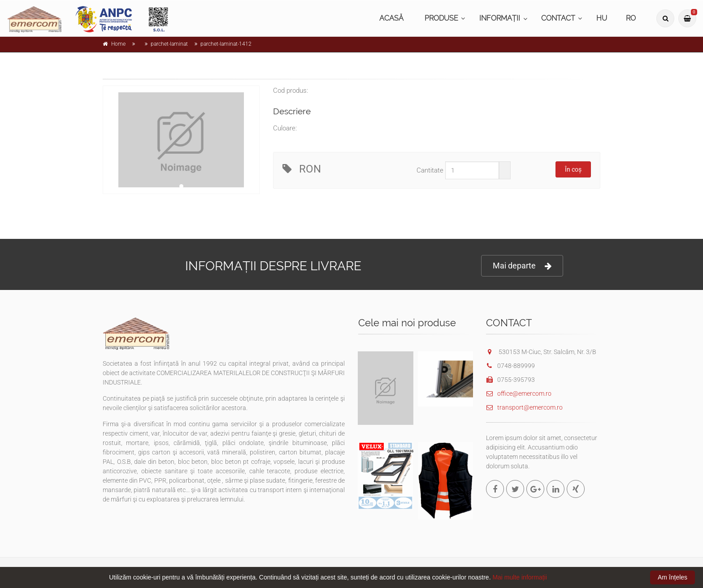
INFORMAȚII (500, 18)
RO (631, 18)
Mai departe (522, 266)
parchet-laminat (169, 44)
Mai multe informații (519, 577)
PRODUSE (441, 18)
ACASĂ (391, 18)
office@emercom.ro (519, 393)
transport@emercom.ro (524, 407)
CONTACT (558, 18)
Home (118, 44)
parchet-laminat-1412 (226, 44)
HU (602, 18)
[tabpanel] (181, 140)
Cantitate (430, 170)
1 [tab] (181, 186)
